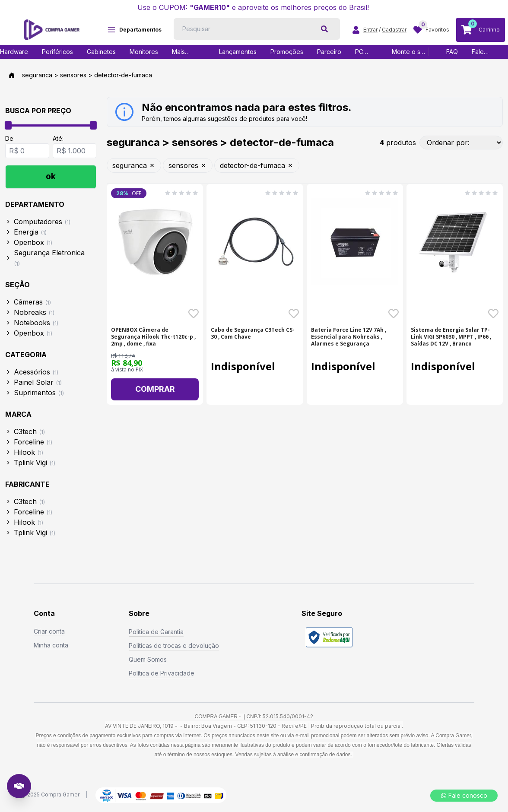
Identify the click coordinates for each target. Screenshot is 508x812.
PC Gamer (364, 52)
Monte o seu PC (410, 52)
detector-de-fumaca (257, 165)
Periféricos (57, 52)
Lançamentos (238, 52)
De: (10, 138)
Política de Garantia (156, 632)
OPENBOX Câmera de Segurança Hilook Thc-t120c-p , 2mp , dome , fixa (153, 337)
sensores (188, 165)
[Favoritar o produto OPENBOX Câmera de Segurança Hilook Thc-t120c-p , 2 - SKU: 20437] (194, 314)
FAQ (452, 52)
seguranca (134, 165)
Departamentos (134, 30)
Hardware (14, 52)
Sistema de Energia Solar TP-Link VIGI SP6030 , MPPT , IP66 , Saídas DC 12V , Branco (451, 337)
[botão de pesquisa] (324, 29)
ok (51, 176)
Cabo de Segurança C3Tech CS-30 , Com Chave (253, 333)
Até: (58, 138)
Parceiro (329, 52)
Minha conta (51, 645)
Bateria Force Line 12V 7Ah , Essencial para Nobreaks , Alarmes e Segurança (349, 337)
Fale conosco (464, 795)
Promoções (287, 52)
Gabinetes (101, 52)
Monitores (144, 52)
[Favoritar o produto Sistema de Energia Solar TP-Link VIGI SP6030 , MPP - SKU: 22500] (493, 314)
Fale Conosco (485, 52)
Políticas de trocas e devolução (174, 645)
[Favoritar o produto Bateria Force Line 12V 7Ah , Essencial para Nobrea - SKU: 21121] (394, 314)
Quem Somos (148, 659)
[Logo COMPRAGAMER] (52, 30)
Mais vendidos (185, 52)
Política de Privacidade (162, 673)
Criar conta (49, 631)
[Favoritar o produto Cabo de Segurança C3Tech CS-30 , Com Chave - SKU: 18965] (294, 314)
